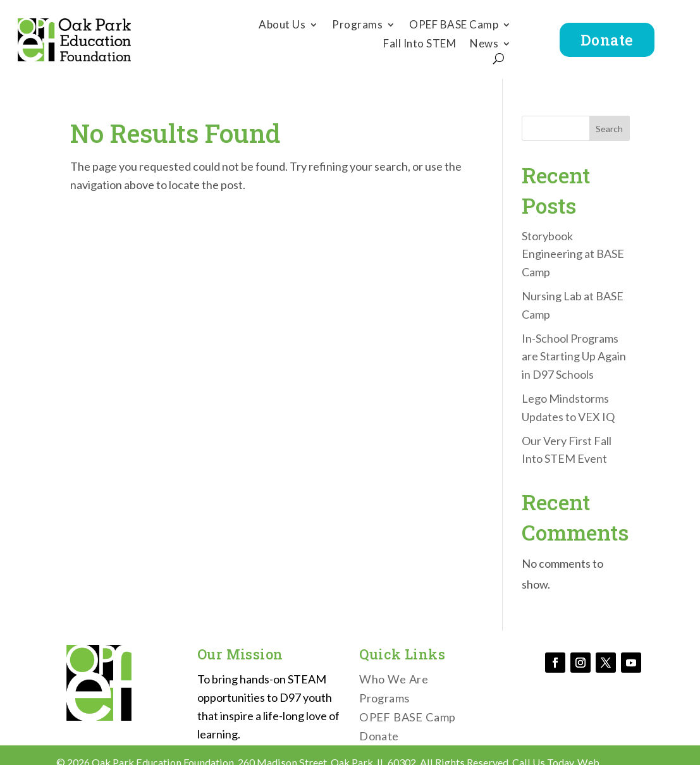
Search (609, 129)
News (484, 45)
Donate (607, 40)
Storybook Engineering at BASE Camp (573, 254)
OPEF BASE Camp (454, 26)
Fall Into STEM (420, 45)
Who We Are (394, 680)
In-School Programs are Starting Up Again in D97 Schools (574, 357)
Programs (357, 26)
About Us (282, 26)
